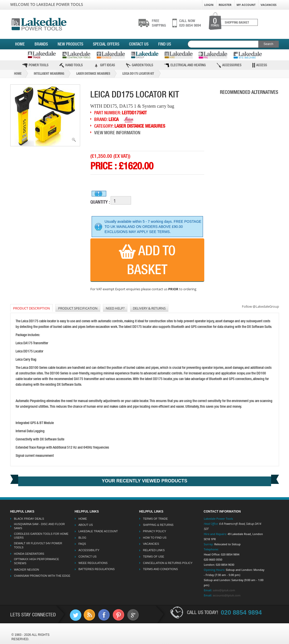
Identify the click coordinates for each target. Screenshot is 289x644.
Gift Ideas (104, 65)
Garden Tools (140, 65)
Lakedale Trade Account (98, 531)
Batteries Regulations (97, 569)
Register (225, 5)
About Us (86, 525)
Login (209, 5)
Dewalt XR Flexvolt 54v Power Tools (38, 545)
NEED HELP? (115, 308)
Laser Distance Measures (93, 74)
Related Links (154, 550)
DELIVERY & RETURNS (149, 308)
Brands (41, 44)
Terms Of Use (154, 557)
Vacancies (269, 5)
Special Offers (106, 44)
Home (20, 44)
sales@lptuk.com (224, 590)
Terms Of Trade (156, 519)
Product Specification (78, 308)
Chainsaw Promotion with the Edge (42, 576)
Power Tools (35, 65)
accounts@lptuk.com (227, 595)
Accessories (229, 65)
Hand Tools (71, 65)
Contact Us (139, 44)
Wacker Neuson (27, 570)
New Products (70, 44)
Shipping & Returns (158, 525)
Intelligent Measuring (49, 74)
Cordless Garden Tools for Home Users (41, 536)
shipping (159, 23)
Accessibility (89, 550)
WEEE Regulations (93, 563)
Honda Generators (29, 554)
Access (260, 65)
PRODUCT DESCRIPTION (31, 308)
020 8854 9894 (190, 23)
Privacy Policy (155, 531)
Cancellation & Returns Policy (168, 563)
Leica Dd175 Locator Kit (138, 74)
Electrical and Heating (185, 65)
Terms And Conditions (160, 569)
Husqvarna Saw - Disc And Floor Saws (40, 526)
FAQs (82, 544)
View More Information (117, 133)
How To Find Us (155, 538)
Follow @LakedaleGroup (260, 306)
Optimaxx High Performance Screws (37, 561)
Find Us (165, 44)
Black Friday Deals (29, 519)
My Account (246, 5)
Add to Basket (147, 260)
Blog (83, 538)
